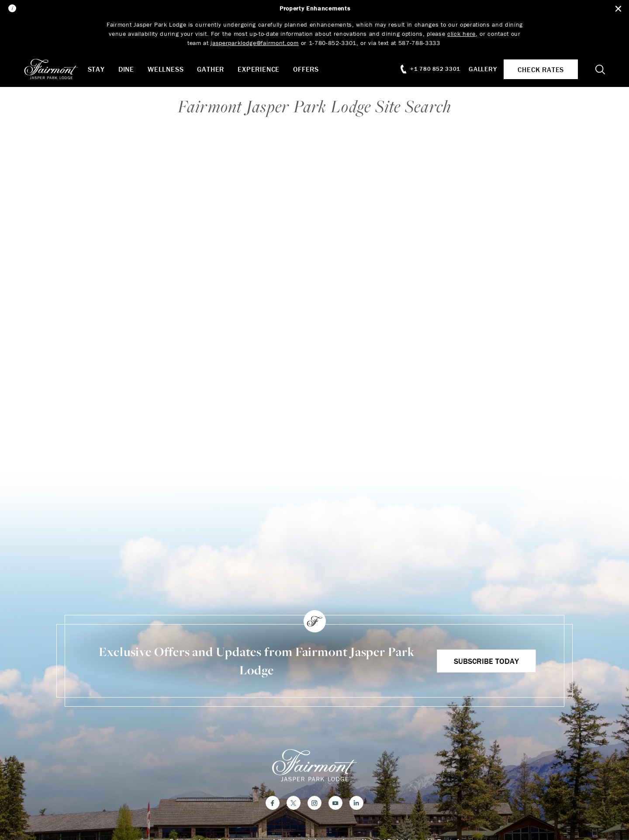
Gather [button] (217, 69)
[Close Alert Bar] (617, 9)
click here (462, 34)
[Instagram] (314, 805)
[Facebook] (273, 805)
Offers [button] (312, 69)
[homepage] (61, 69)
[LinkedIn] (356, 805)
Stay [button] (102, 69)
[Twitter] (294, 805)
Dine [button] (132, 69)
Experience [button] (265, 69)
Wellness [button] (172, 69)
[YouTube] (335, 805)
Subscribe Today (486, 661)
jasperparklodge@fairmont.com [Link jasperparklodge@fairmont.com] (255, 43)
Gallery (479, 69)
